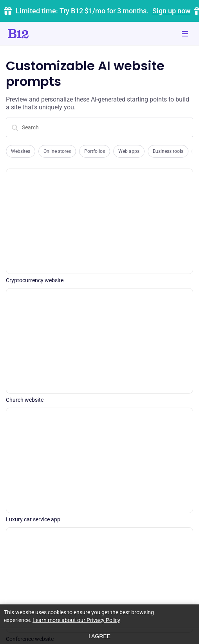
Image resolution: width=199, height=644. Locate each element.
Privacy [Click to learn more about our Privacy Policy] (15, 628)
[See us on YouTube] (159, 595)
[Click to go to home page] (40, 34)
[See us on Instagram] (184, 595)
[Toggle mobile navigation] (185, 34)
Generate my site (99, 366)
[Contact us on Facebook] (134, 595)
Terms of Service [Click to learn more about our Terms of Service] (53, 628)
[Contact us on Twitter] (110, 595)
